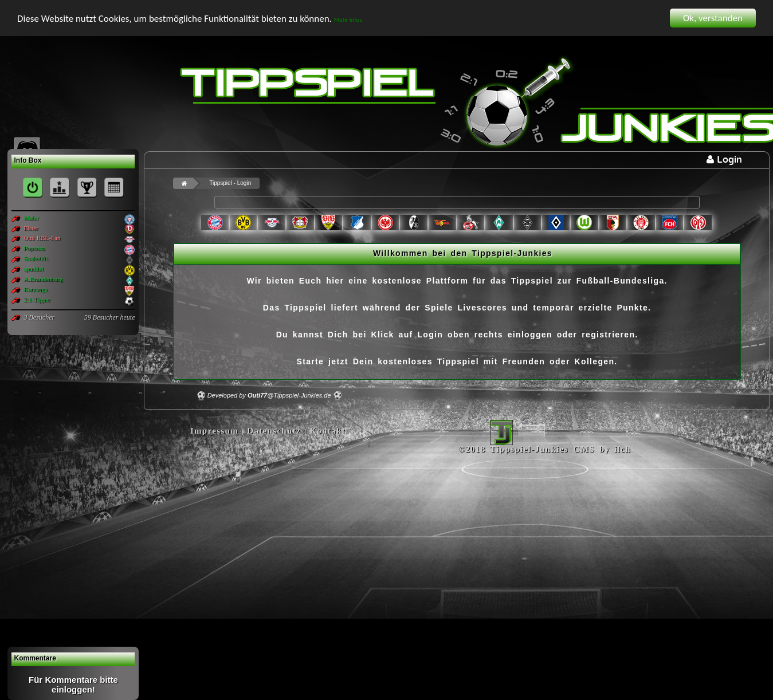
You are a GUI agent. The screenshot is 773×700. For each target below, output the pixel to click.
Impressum (214, 431)
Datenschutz (274, 431)
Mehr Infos (348, 20)
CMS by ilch (602, 449)
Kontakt (327, 431)
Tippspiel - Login (230, 183)
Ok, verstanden (713, 18)
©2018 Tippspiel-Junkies (513, 449)
